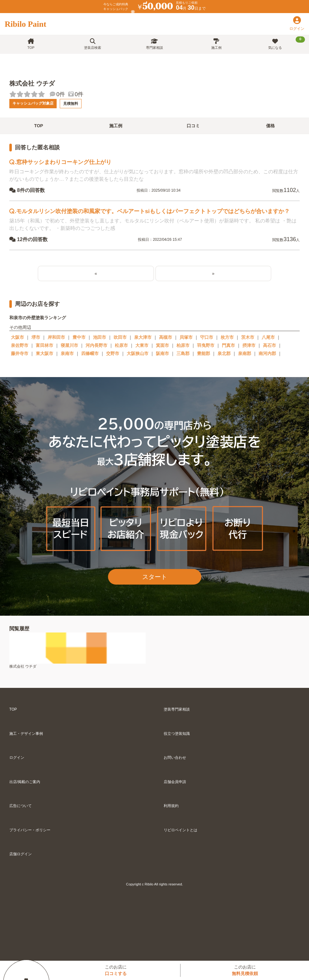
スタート (155, 577)
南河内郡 (267, 353)
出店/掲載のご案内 (25, 782)
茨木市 (248, 337)
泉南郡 (245, 353)
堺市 (36, 337)
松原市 (121, 345)
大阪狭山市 (138, 353)
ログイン (17, 758)
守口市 (207, 337)
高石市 (269, 345)
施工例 (216, 44)
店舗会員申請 (175, 782)
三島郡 (183, 353)
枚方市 (227, 337)
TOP (31, 44)
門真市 (228, 345)
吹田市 (120, 337)
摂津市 (249, 345)
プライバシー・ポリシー (30, 830)
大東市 (142, 345)
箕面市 (162, 345)
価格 (270, 126)
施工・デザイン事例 (26, 734)
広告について (21, 806)
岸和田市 (56, 337)
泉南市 (67, 353)
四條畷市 (90, 353)
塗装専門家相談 (177, 709)
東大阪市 (44, 353)
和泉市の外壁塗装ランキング (38, 318)
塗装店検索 (93, 44)
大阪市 (17, 337)
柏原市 (183, 345)
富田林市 (44, 345)
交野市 (113, 353)
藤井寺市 (20, 353)
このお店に (116, 970)
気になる (287, 43)
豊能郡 (204, 353)
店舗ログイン (21, 854)
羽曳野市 (206, 345)
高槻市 (166, 337)
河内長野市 (96, 345)
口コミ (193, 126)
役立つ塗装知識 (177, 734)
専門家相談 (154, 44)
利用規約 (171, 806)
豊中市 (79, 337)
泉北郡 (224, 353)
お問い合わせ (175, 758)
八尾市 (268, 337)
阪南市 (162, 353)
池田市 (100, 337)
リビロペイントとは (180, 830)
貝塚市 (186, 337)
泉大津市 (143, 337)
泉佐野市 (20, 345)
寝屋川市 (69, 345)
